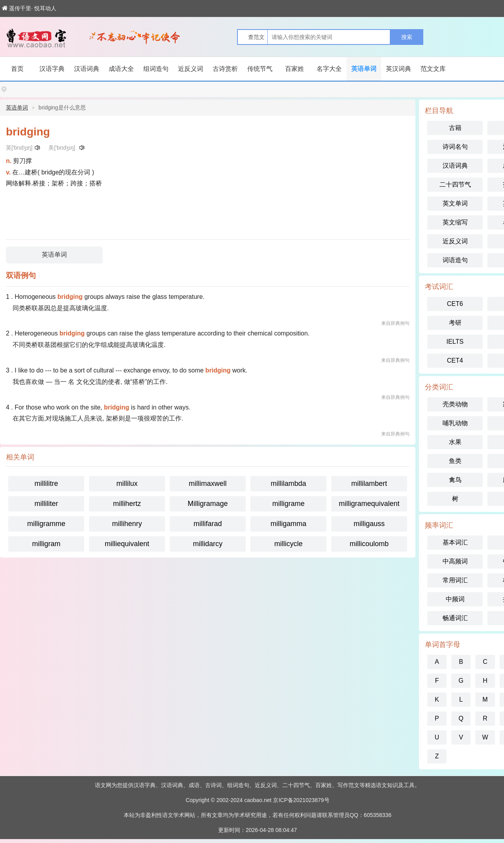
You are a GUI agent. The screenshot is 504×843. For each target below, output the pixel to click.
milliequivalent (127, 544)
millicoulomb (369, 544)
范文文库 (433, 69)
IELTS (455, 342)
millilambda (288, 484)
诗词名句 (455, 147)
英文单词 (455, 203)
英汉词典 (398, 69)
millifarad (208, 524)
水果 (455, 442)
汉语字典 (52, 69)
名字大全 (329, 69)
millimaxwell (208, 484)
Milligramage (208, 504)
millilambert (369, 484)
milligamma (288, 524)
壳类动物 (455, 404)
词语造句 (455, 260)
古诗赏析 (225, 69)
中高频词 (455, 561)
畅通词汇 (455, 618)
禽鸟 (455, 480)
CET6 (455, 304)
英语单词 (364, 69)
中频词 (455, 599)
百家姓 (295, 69)
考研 (455, 323)
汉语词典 (87, 69)
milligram (46, 544)
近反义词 (191, 69)
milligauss (369, 524)
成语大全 (121, 69)
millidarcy (208, 544)
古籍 (455, 128)
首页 (17, 69)
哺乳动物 (455, 423)
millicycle (289, 544)
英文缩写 (455, 222)
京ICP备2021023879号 (301, 800)
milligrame (288, 504)
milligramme (46, 524)
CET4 (455, 360)
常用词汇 (455, 580)
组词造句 (156, 69)
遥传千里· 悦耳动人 (29, 8)
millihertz (127, 504)
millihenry (127, 524)
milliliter (46, 504)
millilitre (46, 484)
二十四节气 (455, 184)
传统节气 (260, 69)
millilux (127, 484)
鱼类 (455, 461)
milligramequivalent (369, 504)
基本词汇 (455, 542)
